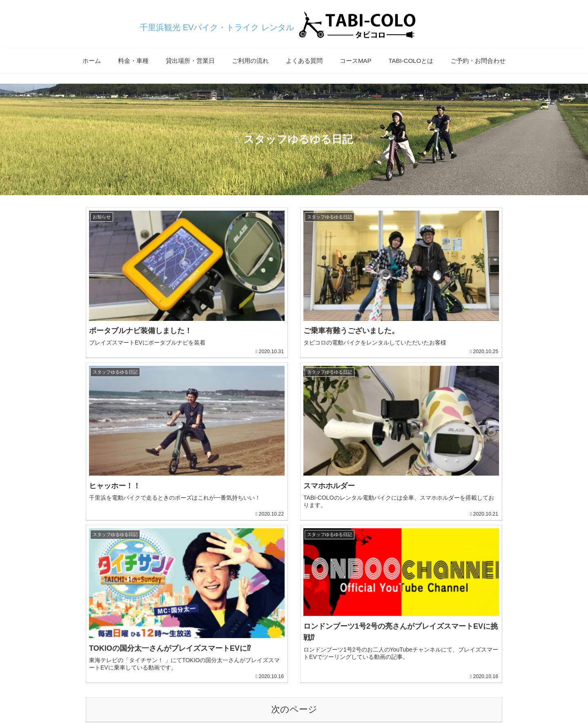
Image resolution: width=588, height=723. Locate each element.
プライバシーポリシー (251, 698)
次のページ (294, 503)
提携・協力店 (348, 698)
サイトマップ (305, 698)
